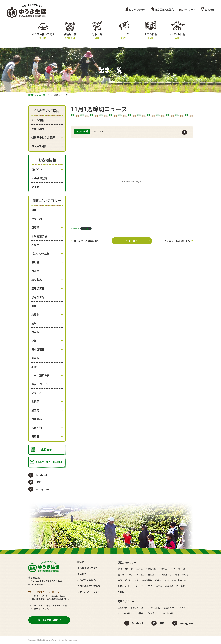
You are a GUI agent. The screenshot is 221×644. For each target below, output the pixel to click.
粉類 (34, 210)
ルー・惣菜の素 (41, 375)
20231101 (75, 229)
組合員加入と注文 (164, 9)
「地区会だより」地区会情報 (160, 613)
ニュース (124, 36)
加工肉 (35, 410)
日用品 (35, 436)
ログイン (37, 169)
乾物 (34, 367)
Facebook (42, 475)
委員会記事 (156, 607)
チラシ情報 (151, 36)
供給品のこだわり (139, 607)
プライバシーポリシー (89, 592)
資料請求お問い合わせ (89, 586)
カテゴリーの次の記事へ (177, 241)
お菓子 (35, 401)
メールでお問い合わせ (49, 620)
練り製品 (37, 280)
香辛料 (35, 332)
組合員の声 (169, 607)
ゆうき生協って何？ (43, 36)
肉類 (34, 306)
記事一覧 (97, 36)
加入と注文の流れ (87, 580)
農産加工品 (38, 288)
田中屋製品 (38, 349)
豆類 (34, 341)
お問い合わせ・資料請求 (49, 462)
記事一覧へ (132, 241)
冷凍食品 (37, 419)
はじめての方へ (137, 9)
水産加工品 (38, 297)
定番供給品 (38, 129)
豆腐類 (35, 228)
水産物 (35, 315)
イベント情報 (178, 36)
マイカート (189, 9)
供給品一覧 (70, 36)
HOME (31, 95)
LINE (38, 482)
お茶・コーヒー (41, 384)
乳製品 (35, 245)
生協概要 (210, 9)
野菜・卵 (37, 219)
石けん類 (37, 428)
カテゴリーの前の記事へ (86, 241)
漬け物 (35, 262)
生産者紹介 (123, 607)
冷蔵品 (35, 271)
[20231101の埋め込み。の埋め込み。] (132, 182)
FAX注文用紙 (39, 146)
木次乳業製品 (39, 236)
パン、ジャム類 (40, 254)
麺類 (34, 323)
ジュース (36, 393)
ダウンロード (86, 229)
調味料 (35, 358)
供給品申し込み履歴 (43, 138)
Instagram (42, 489)
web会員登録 (39, 178)
